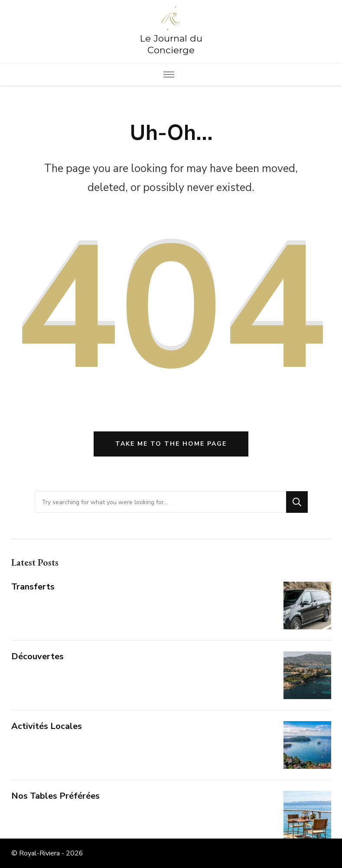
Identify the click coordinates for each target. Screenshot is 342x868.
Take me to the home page (171, 444)
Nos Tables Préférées (55, 796)
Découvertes (37, 656)
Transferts (33, 587)
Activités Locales (47, 726)
